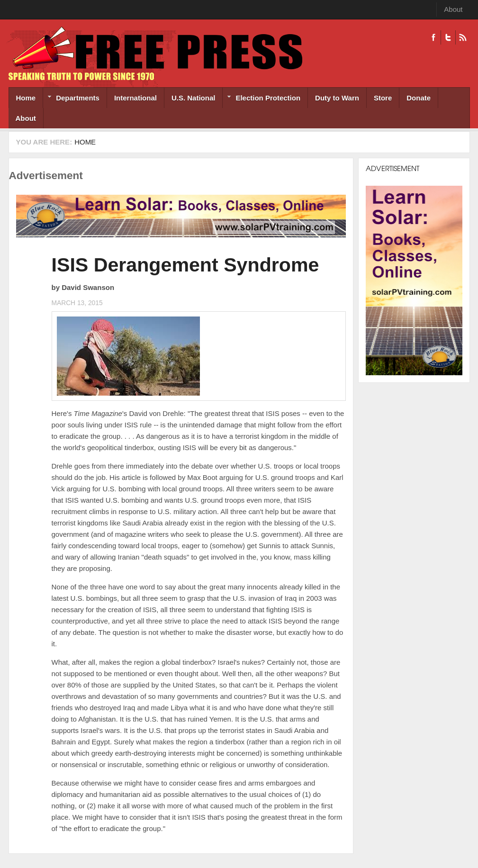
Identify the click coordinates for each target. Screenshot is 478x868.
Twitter (448, 37)
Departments (71, 99)
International (135, 98)
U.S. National (194, 98)
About (453, 9)
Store (383, 98)
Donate (419, 98)
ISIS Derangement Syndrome (185, 265)
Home (26, 98)
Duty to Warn (337, 98)
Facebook (433, 37)
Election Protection (262, 99)
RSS (463, 37)
